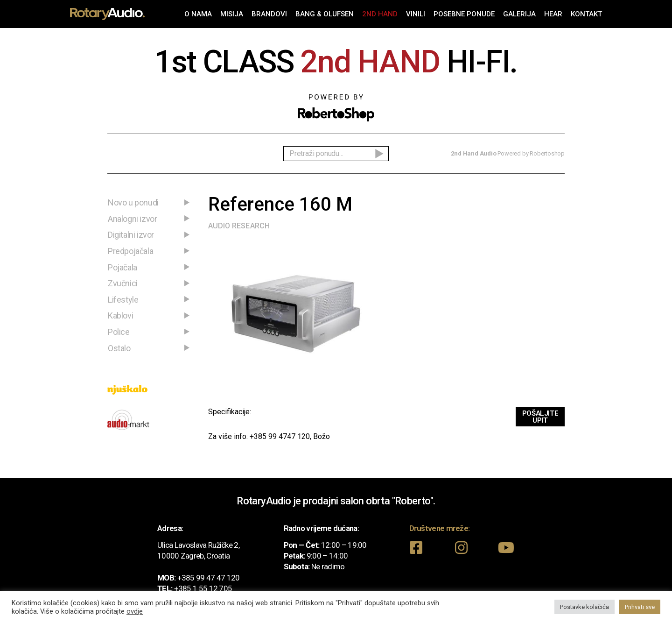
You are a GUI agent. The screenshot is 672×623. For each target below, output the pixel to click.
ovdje (135, 611)
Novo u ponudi (133, 202)
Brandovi (269, 14)
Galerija (519, 14)
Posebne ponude (464, 14)
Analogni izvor (132, 219)
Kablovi (120, 315)
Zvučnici (123, 283)
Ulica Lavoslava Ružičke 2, (198, 545)
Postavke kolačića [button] (584, 607)
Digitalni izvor (131, 235)
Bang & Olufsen (325, 14)
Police (119, 332)
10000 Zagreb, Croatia (193, 556)
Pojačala (122, 267)
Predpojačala (130, 251)
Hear (553, 14)
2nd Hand (380, 14)
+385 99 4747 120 (280, 436)
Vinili (416, 14)
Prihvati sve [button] (640, 607)
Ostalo (119, 348)
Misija (232, 14)
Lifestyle (123, 300)
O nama (198, 14)
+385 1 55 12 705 (203, 588)
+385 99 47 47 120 (209, 578)
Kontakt (586, 14)
